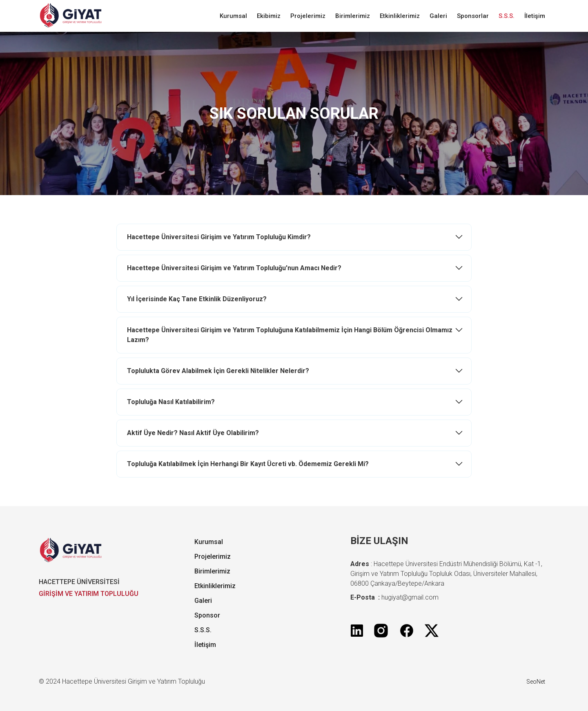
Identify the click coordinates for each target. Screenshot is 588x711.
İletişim (535, 16)
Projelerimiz (308, 16)
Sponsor (207, 615)
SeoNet (536, 682)
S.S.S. (507, 16)
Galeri (438, 16)
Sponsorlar (473, 16)
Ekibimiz (269, 16)
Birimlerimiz (353, 16)
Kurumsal (233, 16)
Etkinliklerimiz (400, 16)
